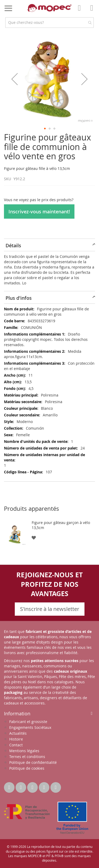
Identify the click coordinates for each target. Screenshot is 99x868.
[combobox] (49, 23)
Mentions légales (24, 751)
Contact (16, 745)
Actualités (18, 733)
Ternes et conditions (27, 757)
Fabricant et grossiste (28, 722)
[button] (15, 79)
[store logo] (50, 8)
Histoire (16, 739)
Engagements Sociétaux (30, 727)
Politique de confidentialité (33, 762)
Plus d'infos (19, 298)
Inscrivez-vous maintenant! (39, 212)
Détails (13, 245)
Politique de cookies (27, 768)
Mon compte (81, 12)
